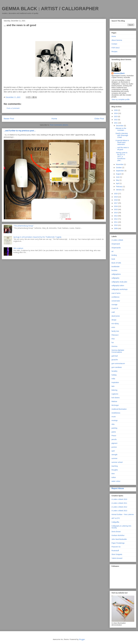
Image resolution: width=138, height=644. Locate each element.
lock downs (116, 398)
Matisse (114, 401)
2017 (116, 203)
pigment (114, 443)
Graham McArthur (118, 535)
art (112, 251)
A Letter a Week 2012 (119, 507)
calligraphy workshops (120, 289)
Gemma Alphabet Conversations (118, 351)
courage (114, 305)
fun (113, 342)
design (114, 320)
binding (114, 255)
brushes (114, 270)
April (118, 183)
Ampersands (116, 248)
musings (115, 420)
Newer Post (9, 119)
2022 (116, 120)
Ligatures (115, 394)
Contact (114, 44)
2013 (116, 216)
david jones (116, 316)
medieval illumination (119, 409)
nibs (113, 424)
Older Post (99, 119)
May (118, 180)
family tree (115, 331)
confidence (115, 297)
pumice (114, 447)
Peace (114, 436)
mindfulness (116, 413)
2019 (116, 197)
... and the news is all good (122, 148)
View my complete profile (121, 99)
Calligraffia (115, 522)
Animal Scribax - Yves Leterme (123, 514)
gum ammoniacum (118, 363)
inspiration (115, 382)
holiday (114, 375)
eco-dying (115, 324)
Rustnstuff (115, 551)
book (113, 259)
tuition (114, 477)
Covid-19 (115, 308)
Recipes (114, 52)
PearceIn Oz (116, 547)
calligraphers (116, 274)
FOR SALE (116, 48)
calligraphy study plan (119, 282)
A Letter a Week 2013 (119, 511)
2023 (116, 116)
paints (114, 432)
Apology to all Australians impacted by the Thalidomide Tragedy (37, 237)
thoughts (115, 470)
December (120, 126)
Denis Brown (116, 532)
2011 (116, 222)
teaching (115, 466)
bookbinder (116, 267)
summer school (117, 462)
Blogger (82, 639)
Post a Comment (13, 108)
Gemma (114, 346)
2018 (116, 200)
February (119, 187)
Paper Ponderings (118, 543)
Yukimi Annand (117, 558)
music (114, 417)
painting (114, 428)
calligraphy (115, 278)
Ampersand (116, 244)
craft (113, 312)
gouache (115, 360)
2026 (116, 110)
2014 (116, 213)
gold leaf (115, 356)
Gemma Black (119, 73)
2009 (116, 228)
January (119, 190)
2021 (116, 123)
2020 (116, 194)
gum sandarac (117, 367)
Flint (113, 339)
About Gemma (117, 40)
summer (114, 458)
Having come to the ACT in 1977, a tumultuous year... (121, 156)
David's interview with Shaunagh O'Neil (122, 135)
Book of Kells (116, 263)
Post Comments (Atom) (59, 125)
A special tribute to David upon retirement (122, 142)
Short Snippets (117, 554)
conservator (116, 301)
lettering (114, 390)
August (119, 174)
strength (114, 455)
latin (113, 386)
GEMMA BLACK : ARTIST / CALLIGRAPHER (50, 9)
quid (113, 451)
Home (54, 119)
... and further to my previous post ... (20, 131)
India (113, 379)
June (118, 177)
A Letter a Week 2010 (119, 499)
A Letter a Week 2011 (119, 503)
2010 (116, 225)
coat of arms (116, 293)
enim (113, 327)
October (119, 168)
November (120, 164)
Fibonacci (115, 335)
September (120, 171)
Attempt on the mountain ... (121, 129)
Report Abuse (118, 488)
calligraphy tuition (118, 286)
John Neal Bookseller (119, 539)
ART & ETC (116, 518)
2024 (116, 113)
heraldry (114, 371)
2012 (116, 219)
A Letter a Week (117, 240)
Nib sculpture (18, 248)
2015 (116, 209)
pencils (114, 439)
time (113, 474)
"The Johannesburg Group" (23, 226)
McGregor (115, 405)
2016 (116, 206)
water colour (116, 481)
